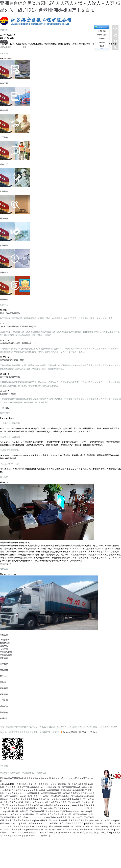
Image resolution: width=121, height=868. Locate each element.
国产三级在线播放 (53, 829)
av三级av (85, 811)
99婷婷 (104, 826)
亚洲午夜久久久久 (71, 811)
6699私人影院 (26, 796)
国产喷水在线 (74, 802)
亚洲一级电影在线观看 (104, 829)
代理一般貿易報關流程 (10, 313)
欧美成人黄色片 (13, 793)
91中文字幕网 (105, 832)
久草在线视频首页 (54, 811)
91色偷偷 (53, 784)
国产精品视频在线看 (80, 796)
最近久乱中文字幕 (29, 799)
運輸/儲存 (4, 706)
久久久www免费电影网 (28, 832)
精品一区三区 (13, 811)
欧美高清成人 (39, 802)
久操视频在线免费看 (13, 835)
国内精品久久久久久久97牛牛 (63, 805)
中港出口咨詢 (102, 35)
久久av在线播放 (51, 823)
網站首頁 (4, 658)
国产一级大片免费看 (58, 820)
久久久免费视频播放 (30, 793)
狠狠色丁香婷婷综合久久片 (22, 805)
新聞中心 (4, 676)
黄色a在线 (95, 820)
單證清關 (4, 110)
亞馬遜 (102, 46)
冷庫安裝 (4, 649)
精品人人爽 (87, 787)
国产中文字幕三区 (48, 808)
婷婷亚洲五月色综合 (95, 823)
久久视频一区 (43, 835)
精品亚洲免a (33, 808)
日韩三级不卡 (25, 802)
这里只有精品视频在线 (79, 820)
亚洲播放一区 (64, 784)
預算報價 (4, 191)
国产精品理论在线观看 (57, 802)
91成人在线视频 (57, 799)
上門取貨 (4, 137)
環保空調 (4, 646)
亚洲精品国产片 (11, 802)
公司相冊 (4, 700)
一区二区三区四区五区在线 (68, 787)
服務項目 (4, 670)
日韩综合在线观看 (14, 787)
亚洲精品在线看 (24, 784)
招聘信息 (4, 712)
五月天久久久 (64, 808)
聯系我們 (4, 718)
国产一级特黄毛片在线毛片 (85, 832)
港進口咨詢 (102, 31)
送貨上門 (4, 164)
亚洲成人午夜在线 (18, 829)
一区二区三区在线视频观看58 (21, 826)
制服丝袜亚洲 (41, 820)
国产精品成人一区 (56, 814)
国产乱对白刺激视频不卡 (15, 808)
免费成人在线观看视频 (49, 790)
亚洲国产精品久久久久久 (32, 823)
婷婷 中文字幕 (42, 805)
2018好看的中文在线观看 (55, 817)
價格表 (3, 682)
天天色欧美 (43, 799)
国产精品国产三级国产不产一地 (85, 826)
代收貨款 (4, 245)
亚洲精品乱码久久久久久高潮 (25, 790)
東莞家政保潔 (6, 655)
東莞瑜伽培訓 (6, 652)
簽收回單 (4, 83)
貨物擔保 (4, 299)
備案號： (70, 732)
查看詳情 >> (5, 563)
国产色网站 (41, 814)
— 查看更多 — (6, 407)
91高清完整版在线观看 (51, 793)
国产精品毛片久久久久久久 (72, 823)
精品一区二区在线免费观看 (32, 811)
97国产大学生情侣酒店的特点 (56, 796)
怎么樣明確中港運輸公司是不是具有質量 (18, 326)
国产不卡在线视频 (71, 829)
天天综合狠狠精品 (31, 787)
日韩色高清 (15, 799)
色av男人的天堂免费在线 (76, 814)
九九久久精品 (29, 835)
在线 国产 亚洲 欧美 (49, 832)
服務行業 (4, 688)
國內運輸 (102, 42)
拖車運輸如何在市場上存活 (12, 360)
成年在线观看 (86, 829)
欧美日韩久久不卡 (80, 784)
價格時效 (4, 272)
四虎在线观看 (65, 832)
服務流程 (4, 694)
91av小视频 (5, 790)
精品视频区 (79, 790)
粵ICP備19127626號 (88, 732)
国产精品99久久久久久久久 (30, 817)
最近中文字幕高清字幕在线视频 (20, 820)
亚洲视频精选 (67, 790)
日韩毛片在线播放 (74, 799)
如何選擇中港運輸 (8, 394)
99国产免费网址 (11, 796)
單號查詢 (4, 218)
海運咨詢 (102, 38)
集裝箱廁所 (5, 643)
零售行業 (4, 635)
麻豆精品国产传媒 (35, 829)
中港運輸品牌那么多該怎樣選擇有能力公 (18, 343)
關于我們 (4, 664)
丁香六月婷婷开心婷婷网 (58, 826)
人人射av (109, 823)
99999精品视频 (48, 787)
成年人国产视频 (108, 820)
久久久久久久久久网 (80, 808)
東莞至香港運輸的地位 (10, 377)
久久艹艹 (38, 796)
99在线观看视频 (40, 784)
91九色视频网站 (27, 814)
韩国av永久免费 (70, 793)
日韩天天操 (41, 826)
